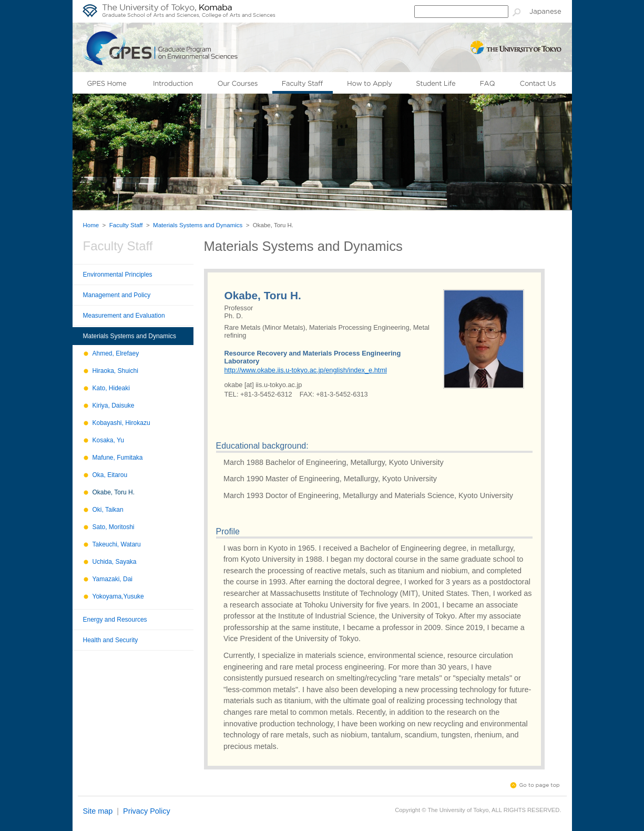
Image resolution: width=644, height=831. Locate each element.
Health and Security (111, 640)
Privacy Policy (147, 811)
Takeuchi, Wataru (117, 544)
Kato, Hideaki (111, 388)
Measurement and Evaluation (124, 316)
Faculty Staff (126, 225)
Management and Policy (117, 295)
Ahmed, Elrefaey (116, 353)
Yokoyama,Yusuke (118, 596)
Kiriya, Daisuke (114, 406)
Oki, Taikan (108, 510)
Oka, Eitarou (110, 475)
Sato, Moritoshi (114, 527)
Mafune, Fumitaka (118, 458)
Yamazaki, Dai (113, 579)
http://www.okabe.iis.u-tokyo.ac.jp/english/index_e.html (306, 370)
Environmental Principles (118, 275)
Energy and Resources (115, 620)
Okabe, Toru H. (114, 492)
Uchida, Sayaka (115, 562)
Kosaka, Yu (109, 440)
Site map (98, 811)
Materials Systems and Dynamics (198, 225)
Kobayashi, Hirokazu (121, 423)
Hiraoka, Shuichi (115, 371)
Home (91, 225)
